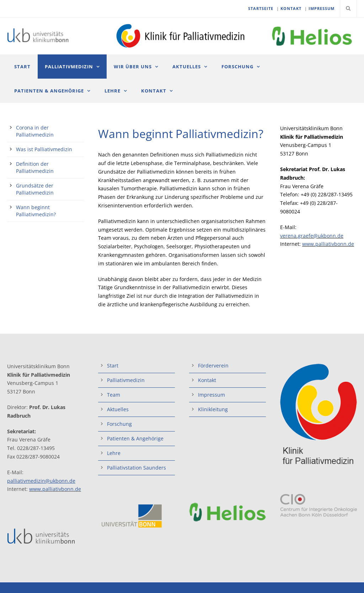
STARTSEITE (261, 8)
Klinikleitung (213, 409)
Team (114, 395)
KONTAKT (291, 8)
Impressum (212, 395)
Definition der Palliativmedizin (35, 167)
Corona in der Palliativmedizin (35, 131)
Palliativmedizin (69, 67)
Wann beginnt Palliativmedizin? (36, 211)
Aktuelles (187, 67)
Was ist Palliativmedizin (44, 149)
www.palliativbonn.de (328, 244)
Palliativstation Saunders (136, 468)
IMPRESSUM (322, 8)
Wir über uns (133, 67)
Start (22, 67)
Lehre (113, 91)
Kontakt (154, 91)
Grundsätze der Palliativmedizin (35, 189)
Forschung (237, 67)
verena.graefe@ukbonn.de (312, 236)
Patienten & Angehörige (49, 91)
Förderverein (213, 366)
